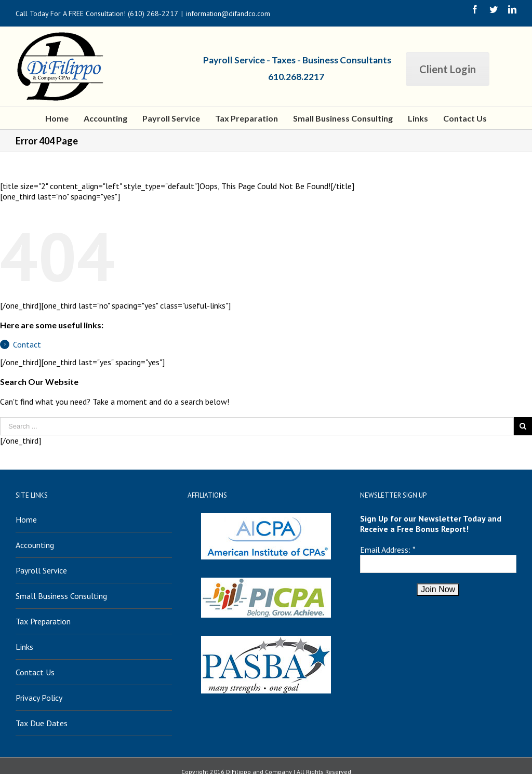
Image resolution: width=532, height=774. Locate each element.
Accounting (35, 545)
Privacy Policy (39, 698)
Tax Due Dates (42, 723)
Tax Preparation (43, 621)
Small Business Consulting (61, 596)
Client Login (448, 69)
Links (24, 647)
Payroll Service (41, 570)
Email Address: (385, 550)
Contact (27, 344)
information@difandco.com (228, 14)
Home (26, 519)
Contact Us (35, 672)
